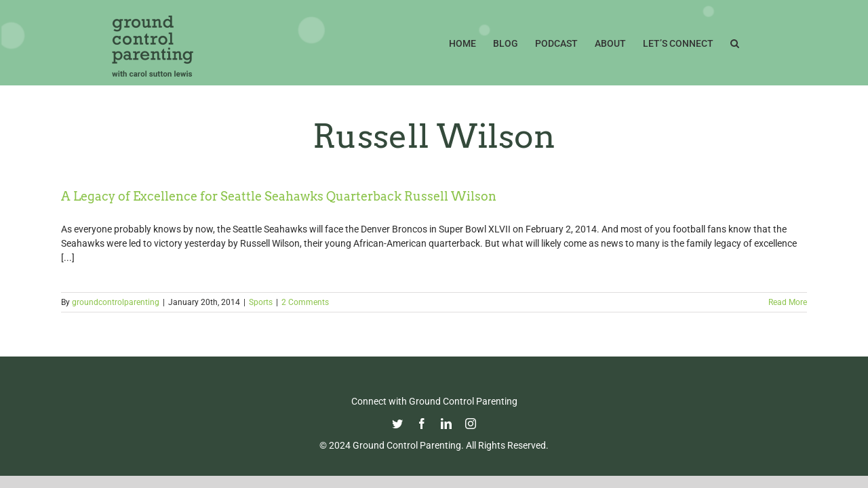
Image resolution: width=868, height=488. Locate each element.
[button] (752, 42)
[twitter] (397, 424)
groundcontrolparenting (116, 302)
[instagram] (471, 424)
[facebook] (422, 424)
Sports (261, 302)
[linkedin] (446, 424)
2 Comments (305, 302)
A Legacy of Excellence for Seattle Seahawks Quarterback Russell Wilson (279, 196)
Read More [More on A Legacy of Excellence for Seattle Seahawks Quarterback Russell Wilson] (788, 302)
